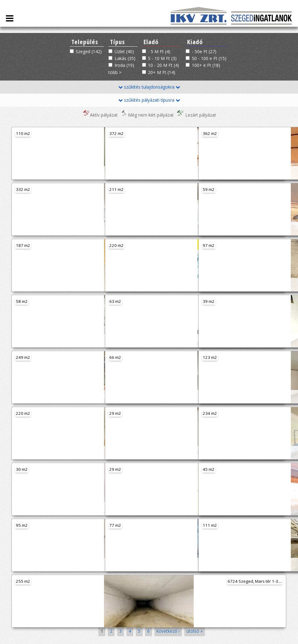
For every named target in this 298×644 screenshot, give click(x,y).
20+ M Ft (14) (162, 72)
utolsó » (195, 631)
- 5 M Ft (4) (159, 51)
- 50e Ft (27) (204, 51)
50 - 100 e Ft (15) (209, 58)
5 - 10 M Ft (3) (162, 58)
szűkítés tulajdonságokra (149, 87)
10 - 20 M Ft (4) (163, 65)
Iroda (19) (124, 65)
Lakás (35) (125, 58)
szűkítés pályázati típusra (149, 100)
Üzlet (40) (124, 51)
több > (115, 72)
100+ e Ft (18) (206, 65)
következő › (168, 631)
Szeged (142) (89, 51)
